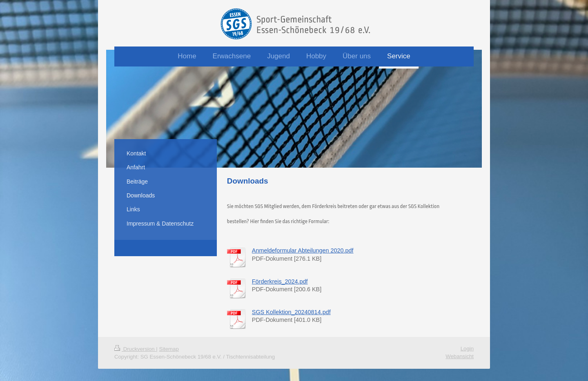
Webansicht (460, 356)
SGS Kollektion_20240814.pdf (291, 312)
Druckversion (135, 349)
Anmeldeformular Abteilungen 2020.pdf (303, 250)
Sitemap (169, 349)
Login (467, 349)
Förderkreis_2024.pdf (280, 281)
